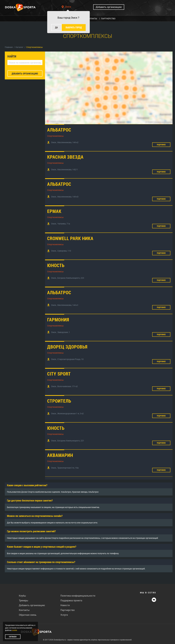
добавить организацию (25, 74)
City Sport (59, 374)
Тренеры (24, 600)
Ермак (54, 211)
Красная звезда (65, 157)
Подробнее (161, 145)
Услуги (64, 615)
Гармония (58, 320)
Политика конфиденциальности (78, 596)
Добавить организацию (109, 7)
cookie (14, 630)
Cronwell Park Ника (70, 238)
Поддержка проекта (71, 600)
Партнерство (68, 610)
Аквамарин (60, 455)
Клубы (22, 596)
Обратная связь (28, 615)
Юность (56, 265)
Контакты (24, 610)
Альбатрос (59, 130)
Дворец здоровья (67, 347)
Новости (65, 605)
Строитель (59, 401)
